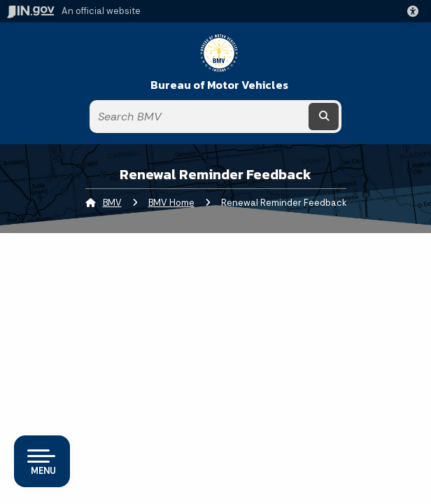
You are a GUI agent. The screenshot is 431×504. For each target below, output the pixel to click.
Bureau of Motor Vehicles (219, 85)
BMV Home (171, 203)
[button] (416, 11)
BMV (112, 203)
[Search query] (198, 117)
